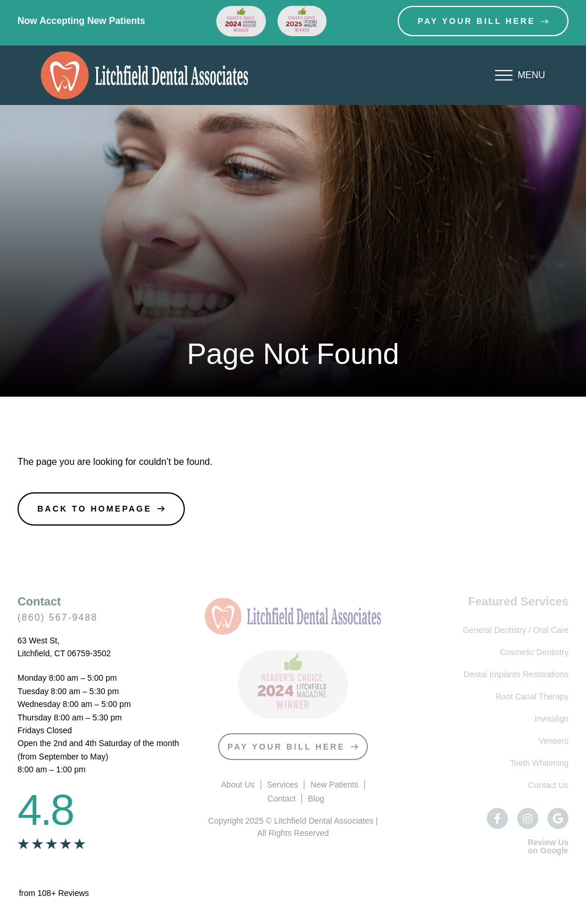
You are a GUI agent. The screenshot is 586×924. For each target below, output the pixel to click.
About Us (238, 785)
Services (283, 785)
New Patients (334, 785)
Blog (316, 799)
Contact (282, 799)
